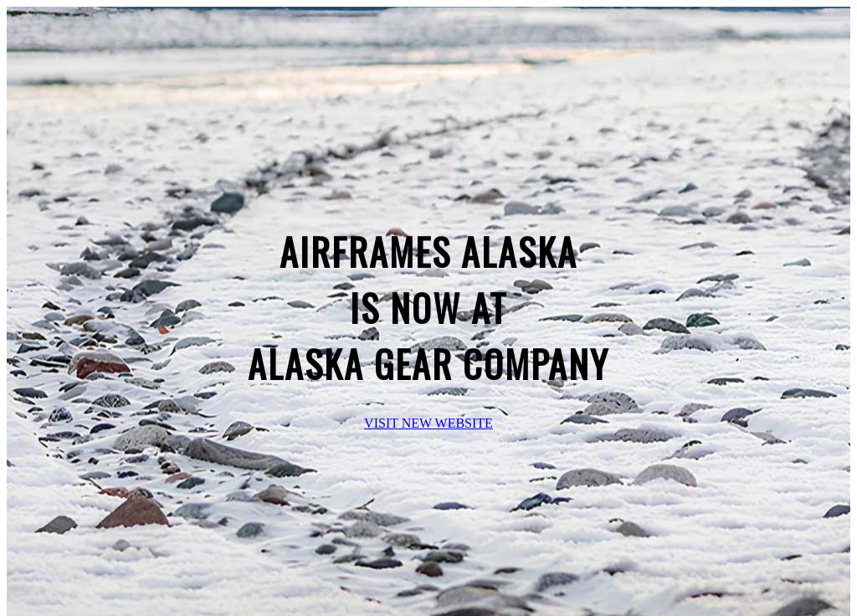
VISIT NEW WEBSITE (428, 423)
